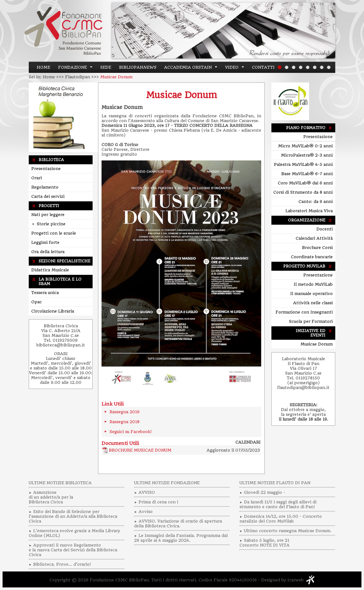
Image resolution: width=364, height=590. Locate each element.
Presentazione (46, 169)
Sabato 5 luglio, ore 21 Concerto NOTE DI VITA (265, 543)
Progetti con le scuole (54, 233)
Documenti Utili (120, 443)
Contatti (263, 67)
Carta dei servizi (48, 196)
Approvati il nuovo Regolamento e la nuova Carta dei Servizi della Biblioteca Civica (73, 550)
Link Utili (113, 404)
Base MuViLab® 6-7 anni (307, 174)
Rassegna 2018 (125, 422)
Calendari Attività (314, 238)
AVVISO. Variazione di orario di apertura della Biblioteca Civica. (178, 524)
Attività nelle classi (313, 303)
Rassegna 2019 (125, 412)
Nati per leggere (48, 215)
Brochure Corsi (317, 248)
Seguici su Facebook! (131, 432)
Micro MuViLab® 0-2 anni (305, 146)
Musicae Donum (182, 95)
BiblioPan (138, 67)
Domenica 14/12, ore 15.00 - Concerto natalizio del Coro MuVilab (281, 519)
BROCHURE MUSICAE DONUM (140, 450)
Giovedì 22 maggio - (265, 492)
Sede (106, 67)
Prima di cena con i (158, 502)
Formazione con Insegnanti (304, 312)
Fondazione (72, 67)
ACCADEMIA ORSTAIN (188, 67)
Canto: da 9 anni (316, 202)
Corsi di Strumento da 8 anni (303, 192)
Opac (37, 302)
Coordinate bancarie (312, 257)
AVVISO (147, 492)
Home (43, 67)
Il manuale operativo (311, 294)
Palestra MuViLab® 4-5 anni (303, 164)
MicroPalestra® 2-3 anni (307, 155)
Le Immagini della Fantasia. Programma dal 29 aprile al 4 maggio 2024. (181, 538)
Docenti (325, 229)
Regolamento (45, 187)
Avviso (146, 512)
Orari (37, 178)
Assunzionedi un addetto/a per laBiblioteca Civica (51, 497)
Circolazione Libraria (53, 311)
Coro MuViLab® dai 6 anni (305, 183)
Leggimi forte (45, 242)
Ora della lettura (48, 252)
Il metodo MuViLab (313, 284)
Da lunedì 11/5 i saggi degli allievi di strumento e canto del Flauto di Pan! (278, 504)
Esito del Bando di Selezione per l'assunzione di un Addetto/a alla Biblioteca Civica (73, 516)
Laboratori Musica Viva (309, 211)
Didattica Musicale (50, 270)
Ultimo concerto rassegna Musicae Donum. (288, 531)
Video (232, 67)
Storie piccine (49, 224)
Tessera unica (45, 293)
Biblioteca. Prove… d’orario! (62, 564)
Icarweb (296, 580)
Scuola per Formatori (311, 321)
